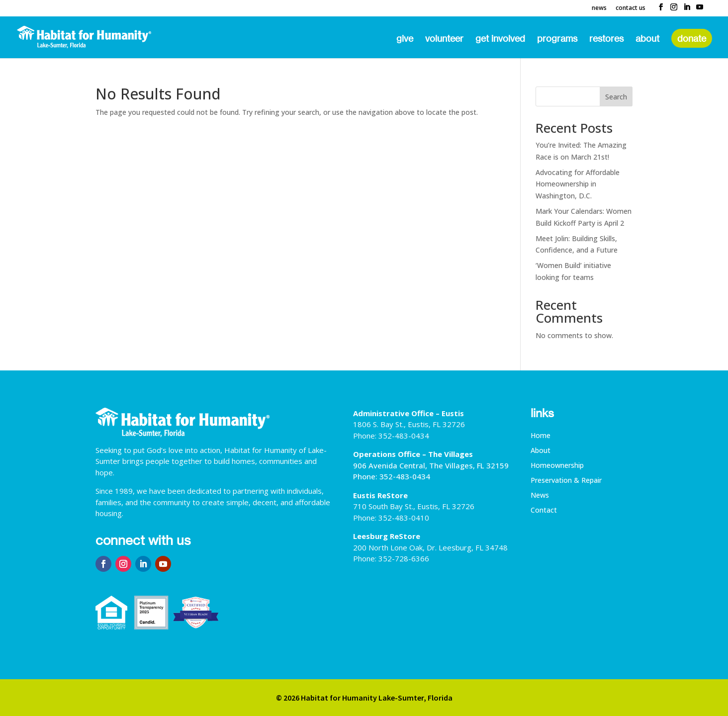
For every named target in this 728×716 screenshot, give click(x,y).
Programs (557, 39)
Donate (692, 38)
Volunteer (444, 39)
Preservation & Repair (566, 481)
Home (541, 436)
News (599, 8)
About (647, 39)
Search (616, 97)
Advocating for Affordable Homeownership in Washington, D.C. (578, 184)
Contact (544, 511)
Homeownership (557, 466)
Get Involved (500, 39)
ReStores (606, 39)
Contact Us (631, 8)
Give (405, 39)
